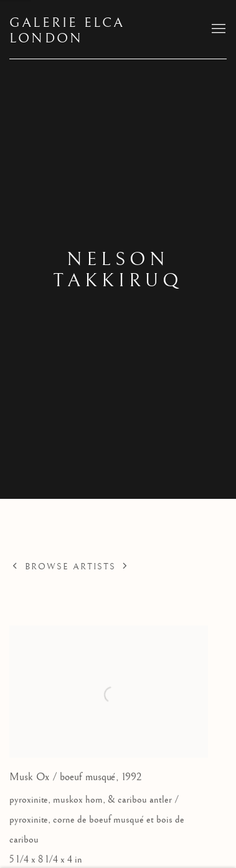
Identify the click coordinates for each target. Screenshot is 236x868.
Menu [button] (217, 29)
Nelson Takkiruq (118, 270)
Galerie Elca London (67, 31)
